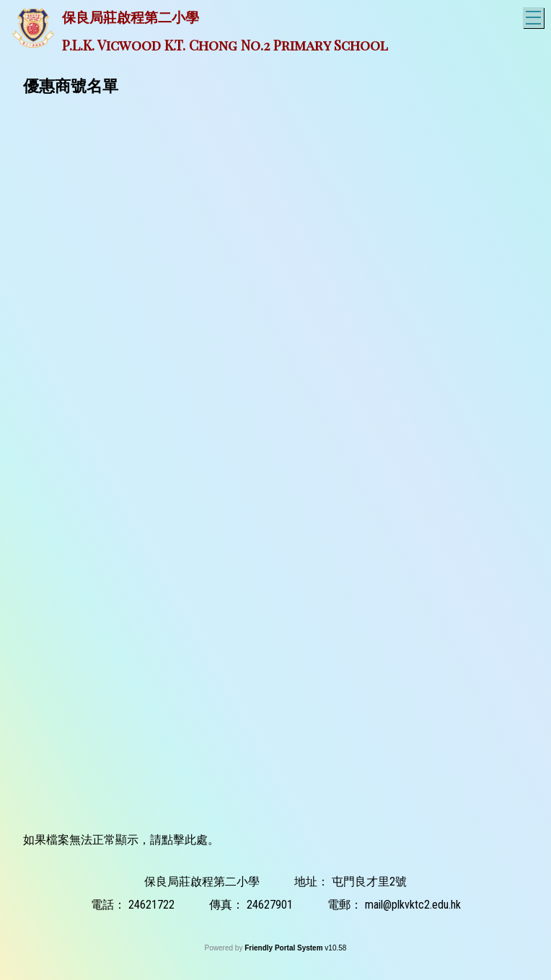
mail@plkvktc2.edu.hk (413, 905)
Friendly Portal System (285, 948)
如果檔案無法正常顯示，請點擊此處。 (121, 840)
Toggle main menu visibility (535, 16)
